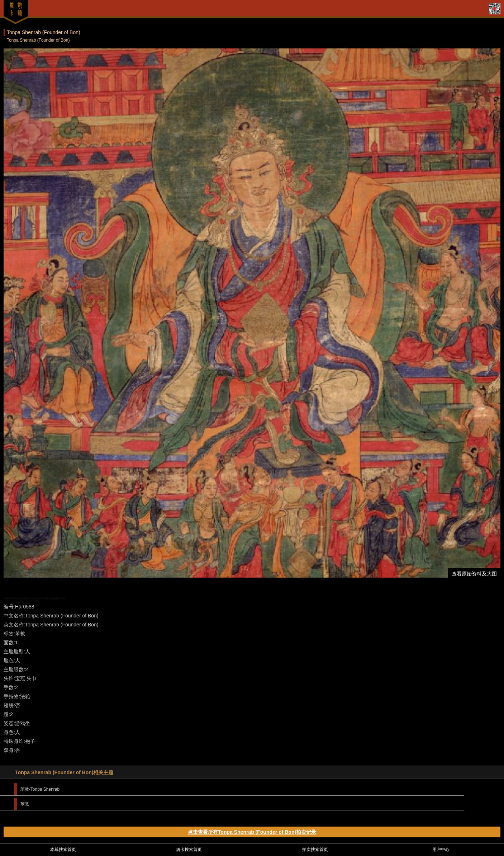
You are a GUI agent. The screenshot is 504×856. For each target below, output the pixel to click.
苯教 (25, 804)
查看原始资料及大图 (474, 574)
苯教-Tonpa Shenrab (40, 789)
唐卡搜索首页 (189, 850)
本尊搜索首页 (63, 850)
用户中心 (441, 850)
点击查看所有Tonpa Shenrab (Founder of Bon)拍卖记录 (252, 832)
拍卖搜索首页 (315, 850)
